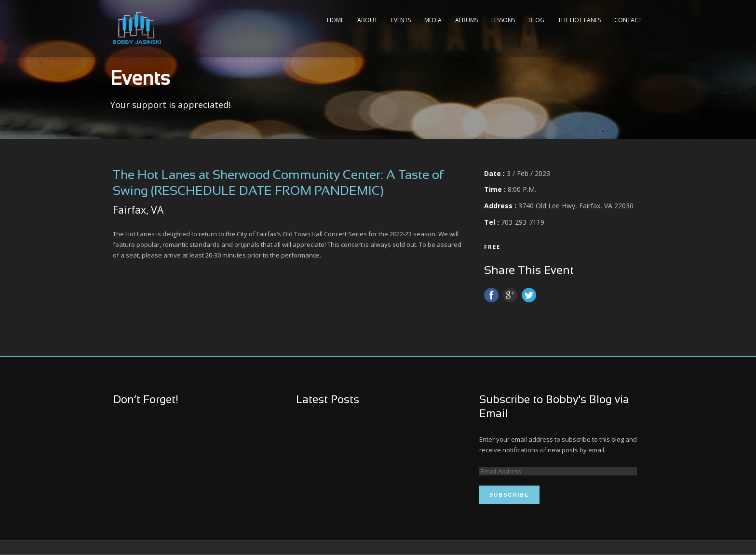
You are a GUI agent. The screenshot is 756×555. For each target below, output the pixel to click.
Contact (628, 20)
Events (401, 20)
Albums (466, 20)
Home (335, 20)
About (367, 20)
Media (433, 20)
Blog (536, 20)
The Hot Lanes (579, 20)
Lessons (503, 20)
